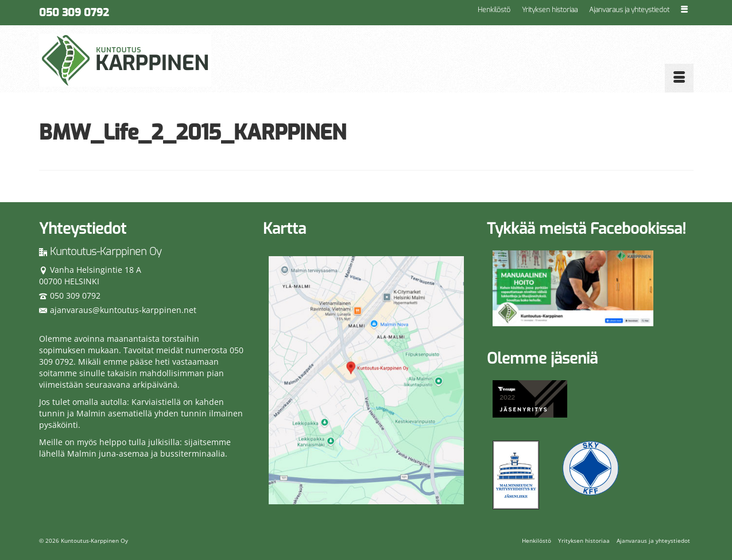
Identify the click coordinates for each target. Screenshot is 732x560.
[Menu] (679, 78)
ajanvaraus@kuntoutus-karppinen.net (118, 310)
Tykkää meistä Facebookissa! (586, 229)
